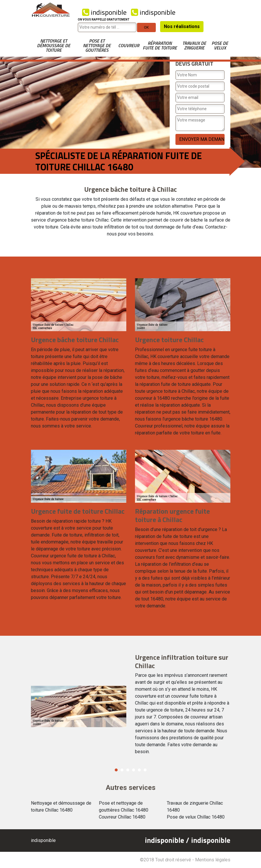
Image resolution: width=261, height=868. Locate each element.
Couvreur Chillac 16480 (122, 817)
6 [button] (145, 770)
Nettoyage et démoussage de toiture (54, 45)
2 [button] (122, 770)
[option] (131, 707)
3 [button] (128, 770)
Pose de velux (220, 45)
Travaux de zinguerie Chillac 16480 (195, 807)
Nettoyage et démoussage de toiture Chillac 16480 (61, 807)
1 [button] (116, 770)
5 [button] (139, 770)
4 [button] (134, 770)
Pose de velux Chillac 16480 (196, 817)
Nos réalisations (182, 26)
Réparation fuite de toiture (160, 45)
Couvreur (129, 45)
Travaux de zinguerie (194, 45)
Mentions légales (213, 860)
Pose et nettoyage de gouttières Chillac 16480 (124, 807)
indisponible (104, 12)
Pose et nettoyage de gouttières (97, 45)
